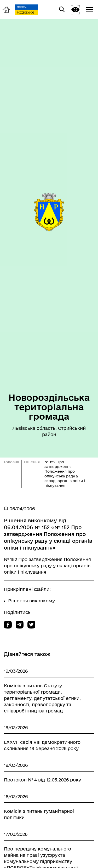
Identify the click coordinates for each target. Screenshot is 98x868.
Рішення (32, 462)
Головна (11, 462)
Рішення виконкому (31, 601)
